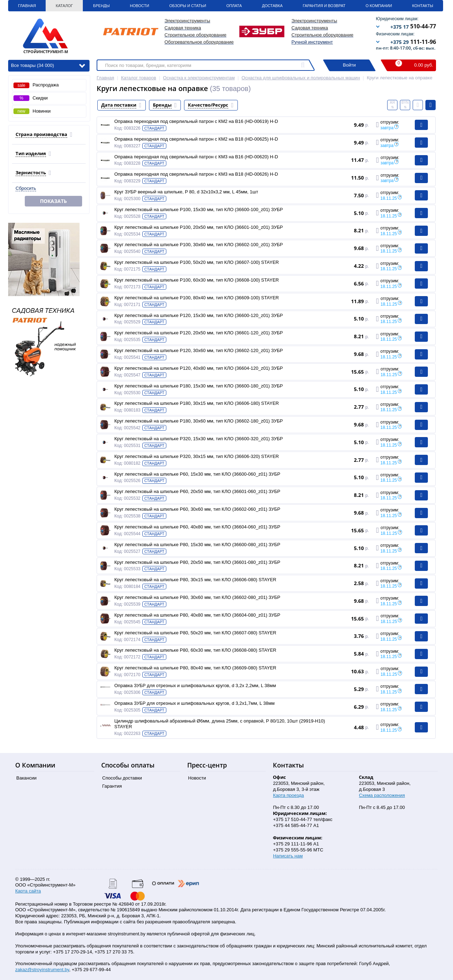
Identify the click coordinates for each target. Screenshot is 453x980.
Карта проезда (288, 795)
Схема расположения (382, 795)
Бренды (101, 6)
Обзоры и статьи (188, 6)
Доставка (272, 6)
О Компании (379, 6)
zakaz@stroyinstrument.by (42, 970)
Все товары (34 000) (48, 65)
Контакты (423, 6)
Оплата (234, 6)
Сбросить (26, 188)
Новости (139, 6)
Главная (27, 6)
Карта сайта (28, 891)
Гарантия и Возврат (324, 6)
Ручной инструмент (312, 42)
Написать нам (288, 856)
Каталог (64, 6)
